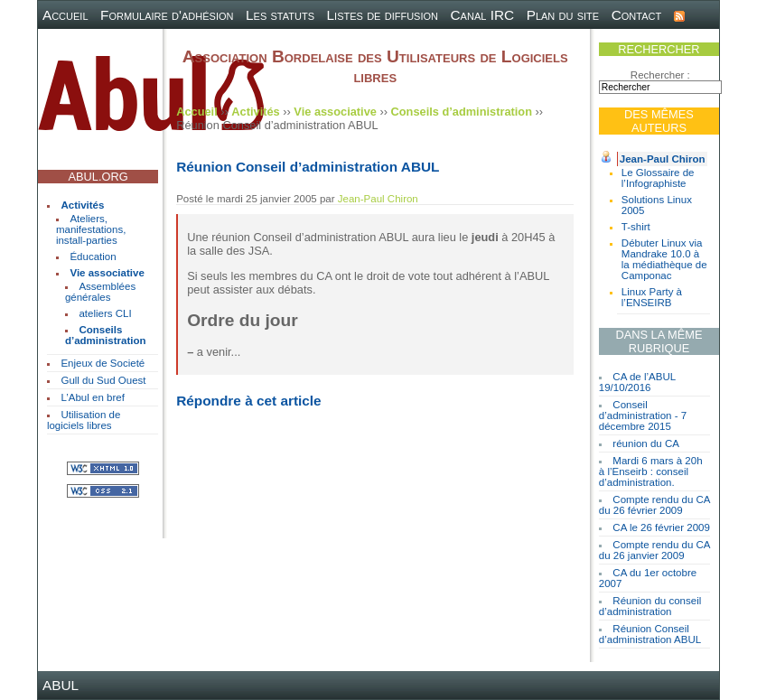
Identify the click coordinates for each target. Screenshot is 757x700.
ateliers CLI (105, 313)
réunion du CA (646, 443)
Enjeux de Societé (103, 363)
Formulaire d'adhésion (167, 15)
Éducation (93, 257)
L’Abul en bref (92, 397)
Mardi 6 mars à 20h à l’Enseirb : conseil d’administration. (651, 471)
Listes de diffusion (383, 15)
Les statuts (280, 15)
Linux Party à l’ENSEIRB (652, 297)
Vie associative (107, 273)
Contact (637, 15)
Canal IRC (483, 15)
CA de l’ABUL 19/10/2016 (637, 382)
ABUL (61, 685)
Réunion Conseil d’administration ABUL (650, 634)
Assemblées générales (100, 292)
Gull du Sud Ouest (103, 380)
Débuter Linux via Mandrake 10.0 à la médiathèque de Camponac (664, 259)
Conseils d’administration (106, 335)
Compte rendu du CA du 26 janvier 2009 (654, 550)
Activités (82, 205)
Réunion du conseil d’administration (650, 606)
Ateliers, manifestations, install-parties (91, 229)
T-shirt (636, 227)
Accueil (65, 15)
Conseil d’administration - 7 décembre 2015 (643, 415)
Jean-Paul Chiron (663, 159)
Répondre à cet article (248, 401)
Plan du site (563, 15)
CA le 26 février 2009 (661, 527)
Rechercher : (660, 75)
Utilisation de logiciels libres (84, 420)
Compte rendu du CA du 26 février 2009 (654, 505)
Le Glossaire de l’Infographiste (658, 178)
